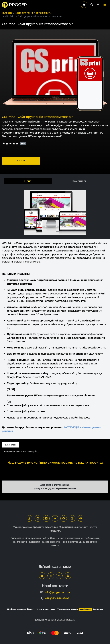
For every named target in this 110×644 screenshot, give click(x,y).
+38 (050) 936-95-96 (57, 598)
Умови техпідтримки (67, 609)
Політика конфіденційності (21, 609)
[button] (105, 5)
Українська (85, 609)
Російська (98, 609)
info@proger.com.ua (57, 592)
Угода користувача (46, 609)
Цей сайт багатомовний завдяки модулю (55, 487)
